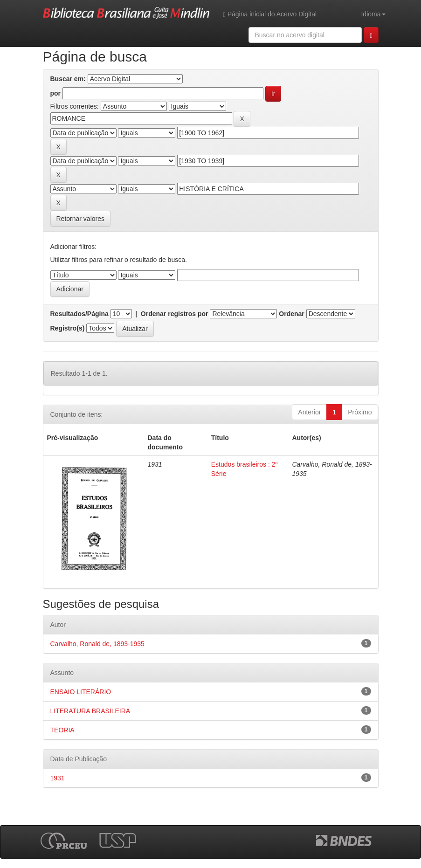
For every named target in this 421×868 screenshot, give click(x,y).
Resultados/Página (79, 314)
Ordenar (291, 314)
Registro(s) (68, 328)
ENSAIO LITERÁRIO (81, 692)
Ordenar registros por (175, 314)
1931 (58, 778)
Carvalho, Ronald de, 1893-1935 (97, 644)
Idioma (373, 14)
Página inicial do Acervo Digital (270, 14)
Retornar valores (81, 219)
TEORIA (62, 730)
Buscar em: (68, 79)
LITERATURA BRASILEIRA (90, 711)
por (56, 93)
